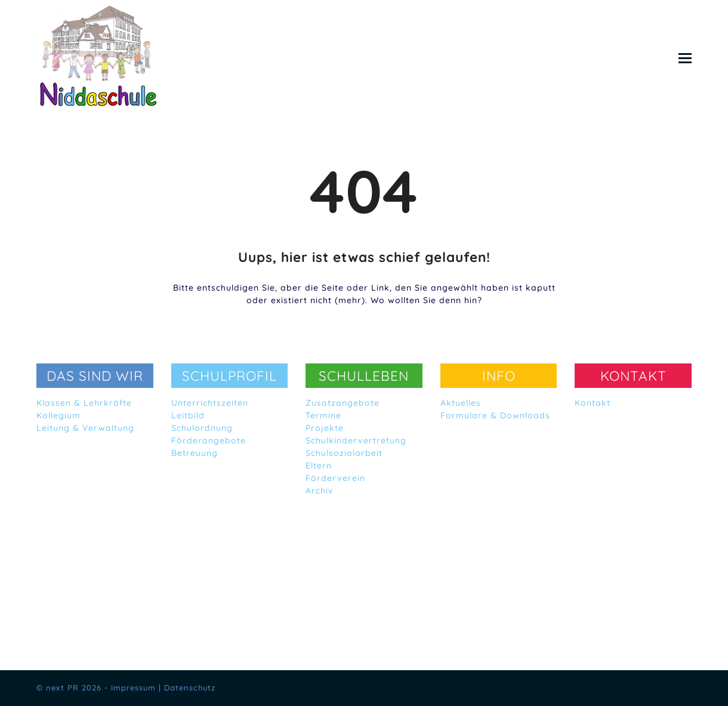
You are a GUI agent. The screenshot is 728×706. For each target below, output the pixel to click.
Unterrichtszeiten (210, 403)
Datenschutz (190, 687)
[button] (685, 58)
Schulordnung (202, 428)
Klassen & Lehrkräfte (84, 403)
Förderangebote (209, 440)
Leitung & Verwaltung (85, 428)
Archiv (320, 491)
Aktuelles (461, 403)
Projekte (325, 428)
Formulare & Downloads (495, 415)
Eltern (319, 465)
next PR (62, 687)
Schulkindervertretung (356, 440)
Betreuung (195, 453)
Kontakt (593, 403)
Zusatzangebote (343, 403)
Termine (323, 415)
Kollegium (58, 415)
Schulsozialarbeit (344, 453)
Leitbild (188, 415)
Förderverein (335, 478)
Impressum (133, 687)
